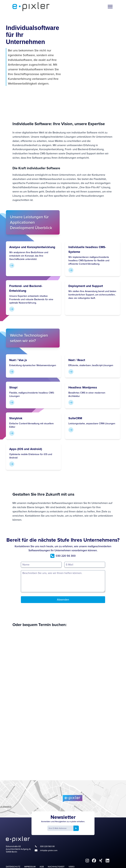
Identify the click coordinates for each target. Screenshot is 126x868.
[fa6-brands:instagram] (87, 861)
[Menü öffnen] (110, 7)
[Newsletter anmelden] (76, 828)
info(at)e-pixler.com (49, 850)
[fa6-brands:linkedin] (107, 861)
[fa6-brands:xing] (101, 861)
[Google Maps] (63, 799)
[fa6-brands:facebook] (94, 861)
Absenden (63, 600)
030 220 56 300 (63, 556)
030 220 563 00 (47, 846)
